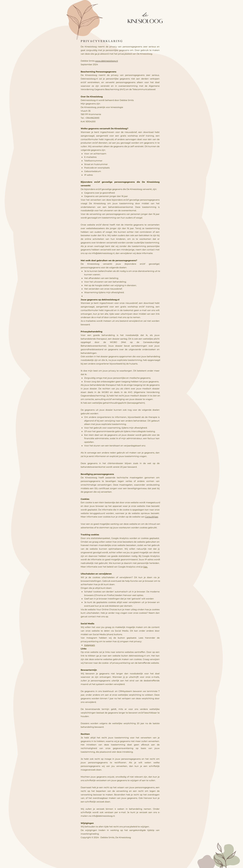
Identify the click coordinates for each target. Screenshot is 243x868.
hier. (146, 567)
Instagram (90, 645)
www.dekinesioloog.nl (107, 61)
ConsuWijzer (152, 517)
